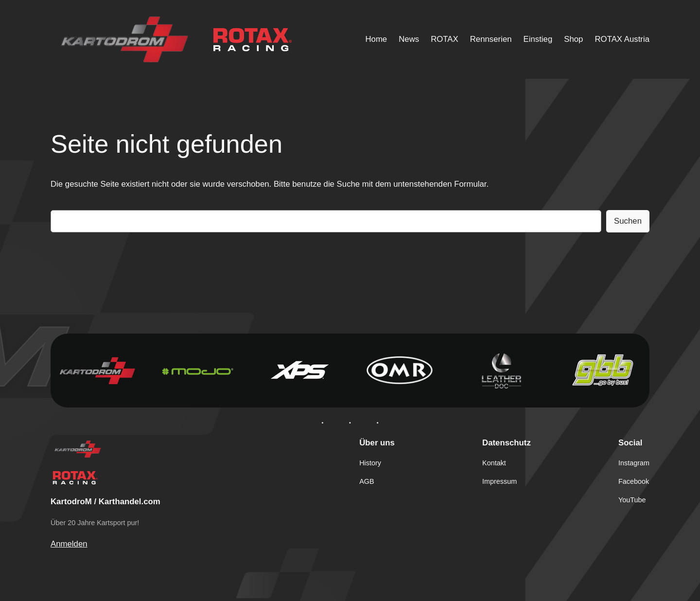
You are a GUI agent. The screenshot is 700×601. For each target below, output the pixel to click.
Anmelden (69, 544)
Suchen (628, 221)
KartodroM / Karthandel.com (105, 502)
